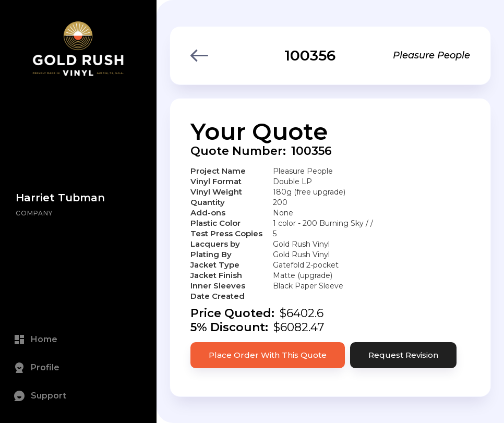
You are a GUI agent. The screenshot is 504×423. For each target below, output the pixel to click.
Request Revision (403, 355)
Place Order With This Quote (268, 355)
